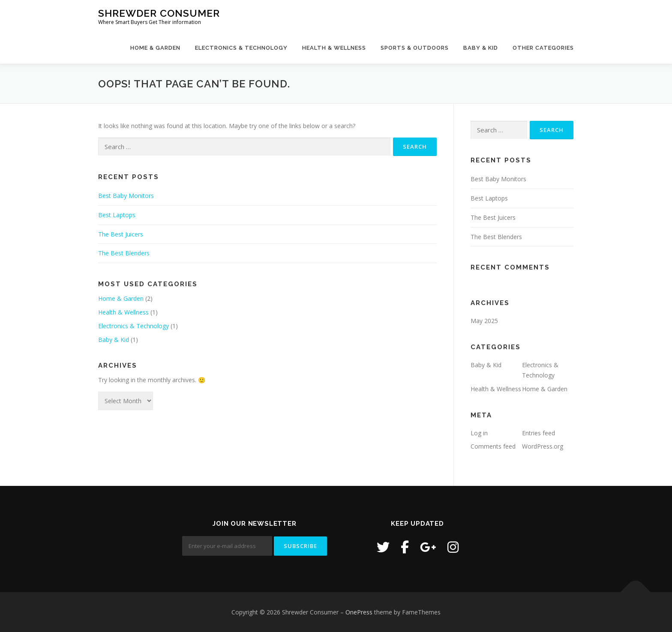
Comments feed (493, 446)
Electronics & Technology (241, 48)
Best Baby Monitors (126, 196)
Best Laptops (117, 215)
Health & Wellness (334, 48)
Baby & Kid (481, 48)
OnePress (359, 612)
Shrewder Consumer (159, 13)
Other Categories (543, 48)
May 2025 (484, 321)
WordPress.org (543, 446)
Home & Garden (155, 48)
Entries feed (538, 433)
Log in (479, 433)
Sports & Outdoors (415, 48)
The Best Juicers (121, 234)
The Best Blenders (124, 253)
